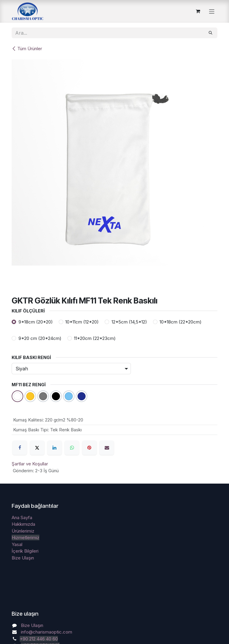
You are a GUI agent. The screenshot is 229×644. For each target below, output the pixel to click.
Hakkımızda (23, 524)
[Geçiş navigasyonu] (212, 11)
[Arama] (211, 33)
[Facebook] (20, 448)
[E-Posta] (107, 448)
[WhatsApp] (72, 448)
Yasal (17, 544)
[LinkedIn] (55, 448)
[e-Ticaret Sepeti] (198, 11)
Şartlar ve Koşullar (30, 464)
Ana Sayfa (22, 517)
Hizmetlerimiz (25, 538)
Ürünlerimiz (23, 531)
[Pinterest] (89, 448)
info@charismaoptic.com (47, 632)
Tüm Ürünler (27, 49)
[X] (37, 448)
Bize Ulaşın (23, 558)
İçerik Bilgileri (25, 551)
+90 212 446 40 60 (39, 639)
